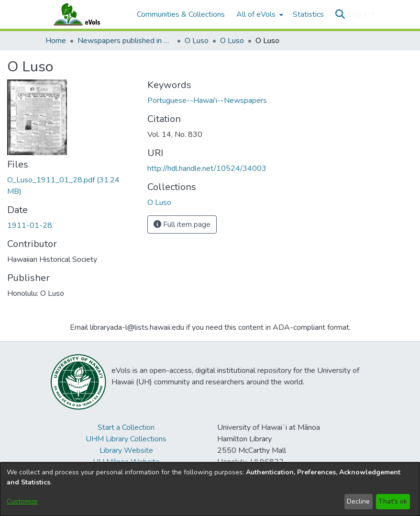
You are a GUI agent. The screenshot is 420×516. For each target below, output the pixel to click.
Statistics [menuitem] (308, 14)
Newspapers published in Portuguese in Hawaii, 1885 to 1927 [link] (125, 41)
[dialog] (210, 489)
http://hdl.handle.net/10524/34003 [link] (207, 168)
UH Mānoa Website (126, 462)
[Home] (86, 14)
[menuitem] (259, 14)
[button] (340, 14)
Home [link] (56, 41)
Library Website (126, 450)
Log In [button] (359, 14)
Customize (22, 501)
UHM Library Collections (126, 439)
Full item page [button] (182, 224)
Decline (358, 501)
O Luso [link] (197, 41)
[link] (159, 202)
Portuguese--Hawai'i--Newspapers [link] (207, 101)
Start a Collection (126, 427)
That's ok (393, 501)
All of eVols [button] (256, 14)
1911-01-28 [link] (30, 225)
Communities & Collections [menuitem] (181, 14)
